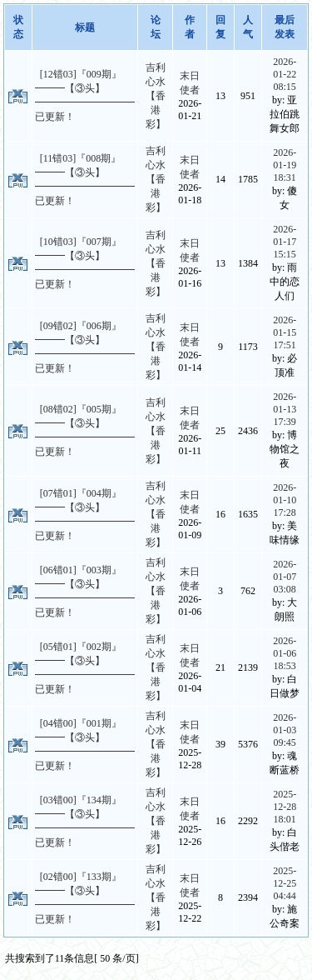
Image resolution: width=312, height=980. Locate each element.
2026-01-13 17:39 (285, 409)
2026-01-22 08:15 (285, 74)
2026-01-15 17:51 (285, 332)
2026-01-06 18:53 (285, 653)
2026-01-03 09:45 (285, 730)
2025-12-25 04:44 (285, 883)
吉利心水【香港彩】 (156, 96)
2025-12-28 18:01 (285, 807)
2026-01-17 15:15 (285, 242)
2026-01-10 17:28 (285, 500)
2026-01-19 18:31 (285, 165)
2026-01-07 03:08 (285, 577)
